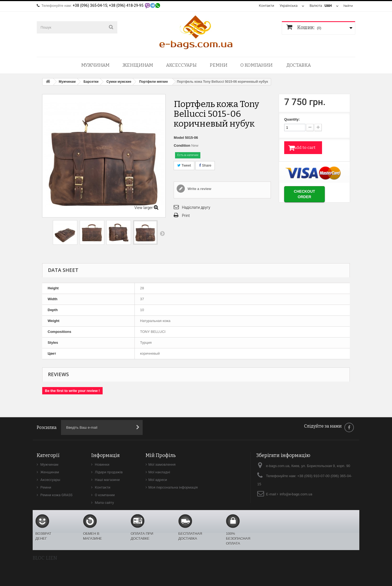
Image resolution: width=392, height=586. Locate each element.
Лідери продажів (108, 472)
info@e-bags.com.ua (296, 494)
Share (205, 165)
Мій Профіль (161, 455)
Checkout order (311, 193)
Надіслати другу (196, 207)
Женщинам (138, 65)
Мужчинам (95, 65)
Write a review (199, 189)
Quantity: (292, 119)
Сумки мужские (119, 82)
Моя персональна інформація (173, 487)
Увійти (347, 6)
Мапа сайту (104, 503)
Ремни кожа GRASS (56, 495)
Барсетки (91, 82)
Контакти (265, 6)
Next (162, 233)
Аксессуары (181, 65)
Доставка (299, 65)
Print (186, 216)
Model (179, 138)
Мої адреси (158, 480)
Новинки (102, 464)
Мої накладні (159, 472)
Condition (182, 145)
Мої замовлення (162, 464)
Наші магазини (107, 480)
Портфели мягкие (153, 82)
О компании (256, 65)
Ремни (218, 65)
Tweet (184, 165)
